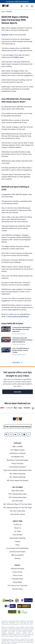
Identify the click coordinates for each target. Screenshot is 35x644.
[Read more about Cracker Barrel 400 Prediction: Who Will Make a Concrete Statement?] (22, 330)
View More (18, 362)
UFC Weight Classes (17, 450)
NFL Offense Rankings (17, 474)
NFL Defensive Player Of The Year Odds (18, 508)
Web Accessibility (17, 555)
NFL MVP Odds (17, 501)
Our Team (17, 531)
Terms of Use (17, 575)
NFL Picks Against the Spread (17, 480)
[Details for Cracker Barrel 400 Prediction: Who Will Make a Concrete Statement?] (6, 330)
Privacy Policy (17, 572)
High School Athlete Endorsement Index (17, 470)
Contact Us (18, 524)
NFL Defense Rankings (18, 477)
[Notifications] (22, 6)
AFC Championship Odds (18, 497)
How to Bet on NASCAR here (18, 316)
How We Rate (18, 535)
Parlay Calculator (18, 463)
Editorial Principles (17, 569)
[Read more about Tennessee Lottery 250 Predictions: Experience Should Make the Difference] (22, 340)
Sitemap (18, 558)
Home (3, 12)
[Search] (27, 6)
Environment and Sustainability (18, 548)
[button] (32, 6)
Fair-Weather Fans (17, 457)
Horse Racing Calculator (18, 467)
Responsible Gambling (18, 538)
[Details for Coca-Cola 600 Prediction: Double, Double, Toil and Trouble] (6, 352)
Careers (17, 541)
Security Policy (17, 589)
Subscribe (17, 392)
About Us (17, 528)
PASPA (16, 57)
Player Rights (17, 582)
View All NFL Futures (18, 514)
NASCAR (9, 12)
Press (17, 545)
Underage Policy (17, 579)
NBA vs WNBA (18, 447)
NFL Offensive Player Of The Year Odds (17, 504)
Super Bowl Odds (17, 491)
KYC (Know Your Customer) (18, 586)
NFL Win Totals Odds (17, 511)
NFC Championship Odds (17, 494)
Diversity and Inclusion (17, 552)
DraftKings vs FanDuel (17, 453)
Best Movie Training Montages (17, 460)
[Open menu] (32, 6)
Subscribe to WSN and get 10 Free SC (18, 1)
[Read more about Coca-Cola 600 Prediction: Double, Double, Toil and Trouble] (22, 351)
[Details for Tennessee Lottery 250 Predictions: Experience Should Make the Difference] (6, 341)
